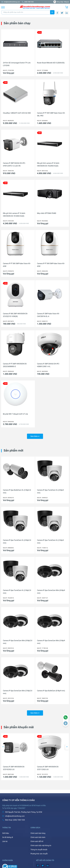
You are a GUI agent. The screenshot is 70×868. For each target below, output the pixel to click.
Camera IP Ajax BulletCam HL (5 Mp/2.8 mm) (17, 491)
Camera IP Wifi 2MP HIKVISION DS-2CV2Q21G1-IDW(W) (15, 315)
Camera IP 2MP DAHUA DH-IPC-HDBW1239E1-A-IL (48, 365)
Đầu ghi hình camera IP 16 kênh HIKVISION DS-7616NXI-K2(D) (14, 215)
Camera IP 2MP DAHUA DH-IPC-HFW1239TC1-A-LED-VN (14, 164)
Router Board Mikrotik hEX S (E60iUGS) (51, 63)
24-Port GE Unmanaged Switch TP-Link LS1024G (17, 64)
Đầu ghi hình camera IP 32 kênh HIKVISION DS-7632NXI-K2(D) (48, 164)
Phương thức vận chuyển (39, 854)
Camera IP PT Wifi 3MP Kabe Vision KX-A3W (17, 265)
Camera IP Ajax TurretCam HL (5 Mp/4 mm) (50, 542)
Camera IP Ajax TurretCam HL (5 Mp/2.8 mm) (17, 592)
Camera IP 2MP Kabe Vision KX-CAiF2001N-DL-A (48, 315)
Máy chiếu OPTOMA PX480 (47, 213)
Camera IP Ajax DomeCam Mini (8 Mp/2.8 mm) (18, 642)
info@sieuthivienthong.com (11, 2)
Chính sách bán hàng (38, 833)
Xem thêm (35, 436)
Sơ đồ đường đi (8, 837)
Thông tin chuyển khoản (39, 850)
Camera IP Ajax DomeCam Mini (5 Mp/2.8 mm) (18, 692)
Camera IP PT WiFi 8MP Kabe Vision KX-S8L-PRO (51, 114)
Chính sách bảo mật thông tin (41, 845)
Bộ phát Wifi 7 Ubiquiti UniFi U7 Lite (15, 414)
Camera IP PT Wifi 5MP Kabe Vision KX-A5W (51, 265)
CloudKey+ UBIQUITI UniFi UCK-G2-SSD (17, 113)
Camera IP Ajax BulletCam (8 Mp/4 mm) (51, 691)
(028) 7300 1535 (28, 2)
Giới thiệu (6, 833)
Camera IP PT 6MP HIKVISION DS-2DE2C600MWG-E (15, 365)
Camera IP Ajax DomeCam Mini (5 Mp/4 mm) (51, 642)
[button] (3, 747)
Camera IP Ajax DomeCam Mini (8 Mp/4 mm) (51, 592)
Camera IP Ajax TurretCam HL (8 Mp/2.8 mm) (17, 542)
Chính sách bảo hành (38, 837)
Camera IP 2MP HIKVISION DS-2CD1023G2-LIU (48, 768)
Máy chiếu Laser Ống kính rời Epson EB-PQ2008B (17, 768)
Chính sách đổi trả (37, 841)
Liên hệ (5, 841)
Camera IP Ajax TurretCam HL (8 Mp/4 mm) (50, 491)
